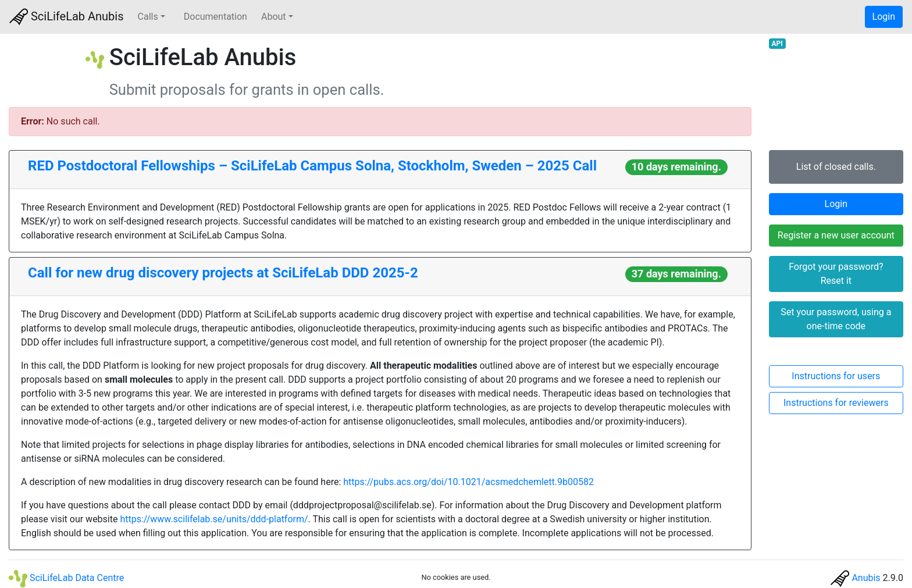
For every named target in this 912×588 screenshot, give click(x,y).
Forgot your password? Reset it (836, 274)
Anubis (866, 578)
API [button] (777, 44)
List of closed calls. (836, 167)
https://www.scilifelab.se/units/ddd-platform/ (214, 519)
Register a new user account (836, 235)
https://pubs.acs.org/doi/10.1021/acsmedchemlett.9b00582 (469, 482)
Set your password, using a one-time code (836, 319)
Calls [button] (148, 17)
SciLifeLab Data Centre (66, 578)
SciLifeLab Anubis (67, 17)
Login (884, 17)
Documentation (215, 17)
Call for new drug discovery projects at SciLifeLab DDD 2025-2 (223, 273)
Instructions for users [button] (836, 376)
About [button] (274, 17)
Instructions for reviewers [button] (836, 403)
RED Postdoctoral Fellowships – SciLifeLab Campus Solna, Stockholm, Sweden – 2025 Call (312, 166)
